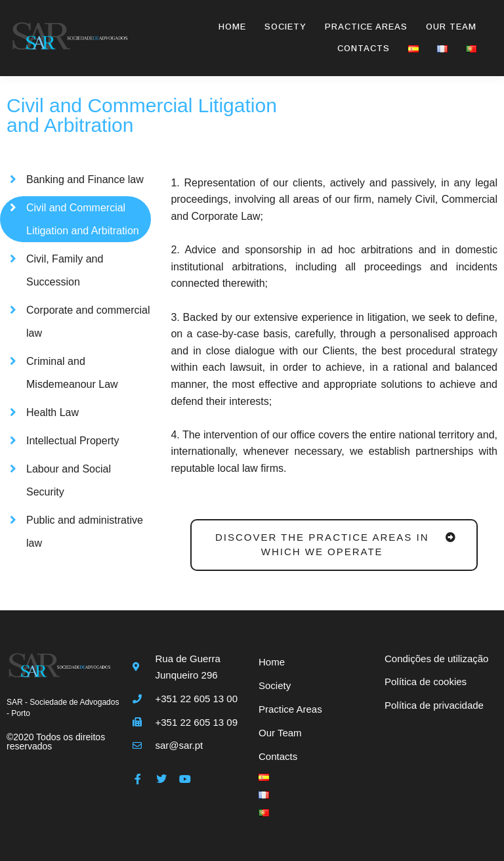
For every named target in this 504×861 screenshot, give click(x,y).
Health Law (52, 412)
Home (232, 27)
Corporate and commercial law (88, 322)
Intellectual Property (73, 441)
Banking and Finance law (85, 179)
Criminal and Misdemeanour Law (72, 373)
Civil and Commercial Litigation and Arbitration (83, 219)
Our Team (451, 27)
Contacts (364, 48)
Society (285, 27)
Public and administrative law (85, 532)
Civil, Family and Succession (65, 270)
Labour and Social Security (69, 480)
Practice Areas (366, 27)
